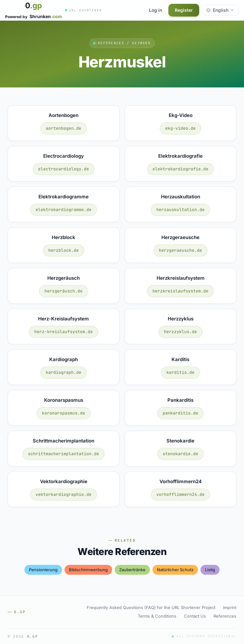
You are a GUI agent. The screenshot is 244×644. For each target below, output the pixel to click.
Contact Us (195, 616)
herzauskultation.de (180, 210)
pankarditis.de (180, 413)
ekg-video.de (180, 128)
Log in (156, 10)
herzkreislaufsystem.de (180, 291)
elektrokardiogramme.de (64, 210)
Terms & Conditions (157, 616)
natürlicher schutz (175, 570)
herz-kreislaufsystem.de (64, 332)
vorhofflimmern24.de (180, 494)
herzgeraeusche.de (180, 250)
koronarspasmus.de (64, 413)
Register (184, 10)
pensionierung (43, 570)
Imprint (230, 607)
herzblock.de (64, 250)
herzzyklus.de (180, 332)
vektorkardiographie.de (64, 494)
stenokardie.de (180, 454)
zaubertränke (132, 570)
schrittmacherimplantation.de (64, 454)
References (225, 616)
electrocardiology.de (64, 169)
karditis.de (180, 372)
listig (210, 570)
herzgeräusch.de (64, 291)
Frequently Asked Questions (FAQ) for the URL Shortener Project (151, 607)
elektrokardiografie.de (180, 169)
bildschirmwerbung (88, 570)
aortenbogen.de (64, 128)
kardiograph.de (64, 372)
